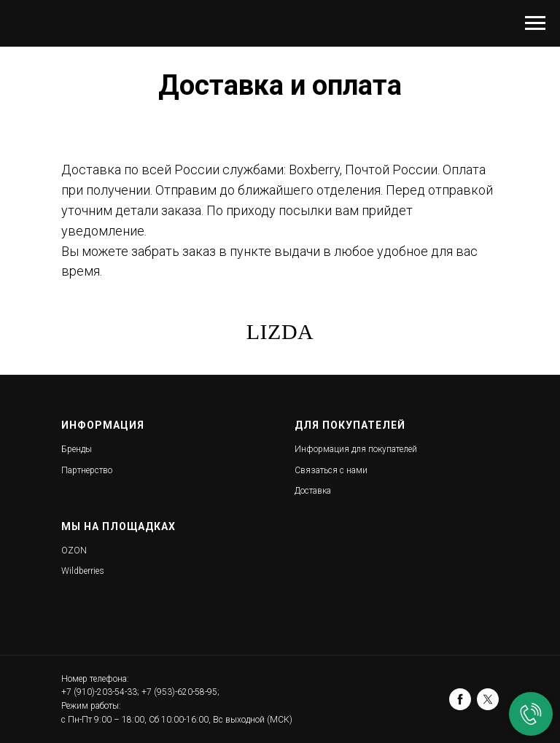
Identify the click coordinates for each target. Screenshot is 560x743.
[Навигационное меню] (535, 23)
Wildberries (83, 571)
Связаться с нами (331, 470)
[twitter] (488, 699)
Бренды (77, 449)
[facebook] (460, 699)
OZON (74, 551)
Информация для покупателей (356, 449)
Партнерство (87, 470)
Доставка (313, 491)
